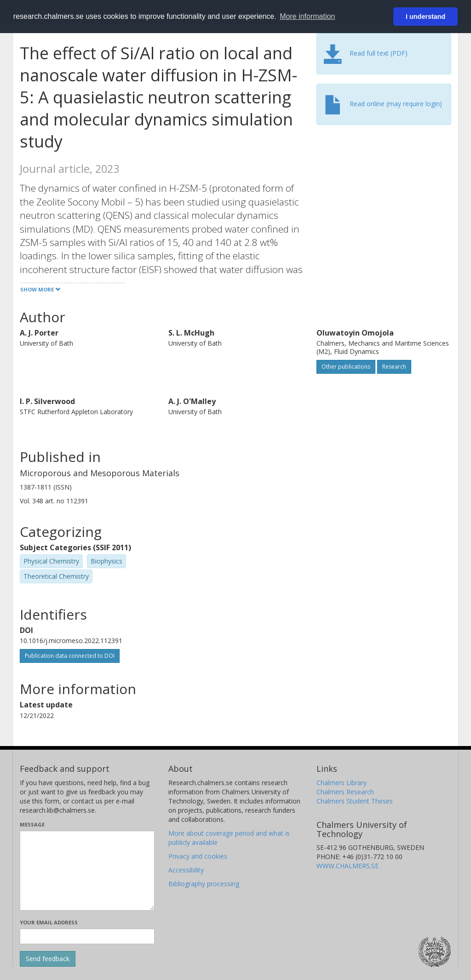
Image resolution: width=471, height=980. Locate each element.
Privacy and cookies (198, 856)
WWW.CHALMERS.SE (348, 866)
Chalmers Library (342, 783)
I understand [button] (425, 17)
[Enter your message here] (87, 871)
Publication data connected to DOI (70, 656)
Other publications (346, 367)
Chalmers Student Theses (355, 801)
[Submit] (48, 959)
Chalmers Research (345, 792)
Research (394, 367)
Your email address (49, 922)
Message (32, 824)
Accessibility (186, 870)
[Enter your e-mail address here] (87, 936)
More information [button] (307, 16)
